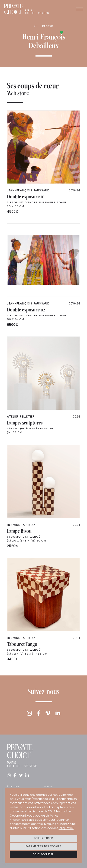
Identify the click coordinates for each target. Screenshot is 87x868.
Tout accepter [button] (43, 854)
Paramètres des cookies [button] (43, 846)
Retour (44, 26)
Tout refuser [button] (44, 838)
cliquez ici (66, 828)
